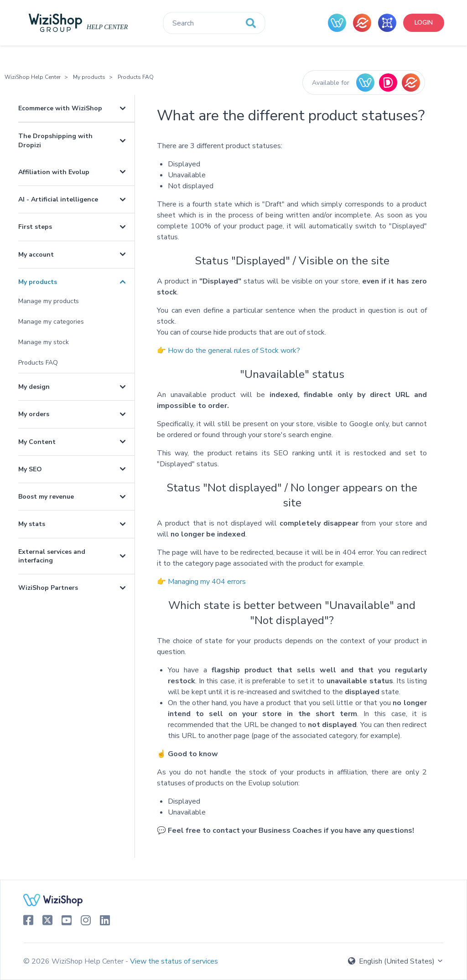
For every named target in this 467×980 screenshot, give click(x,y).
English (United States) (396, 961)
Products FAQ (136, 77)
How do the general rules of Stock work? (234, 351)
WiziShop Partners (48, 588)
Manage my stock (44, 342)
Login (424, 23)
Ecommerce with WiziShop (60, 108)
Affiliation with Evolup (54, 172)
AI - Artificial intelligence (58, 199)
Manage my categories (51, 322)
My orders (34, 414)
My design (34, 387)
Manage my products (49, 301)
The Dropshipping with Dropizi (55, 140)
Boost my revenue (46, 497)
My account (36, 255)
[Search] (214, 23)
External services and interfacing (52, 556)
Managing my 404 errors (207, 582)
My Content (37, 442)
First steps (35, 227)
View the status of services (174, 961)
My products (89, 77)
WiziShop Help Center (33, 77)
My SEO (30, 469)
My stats (32, 524)
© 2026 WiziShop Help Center (74, 961)
